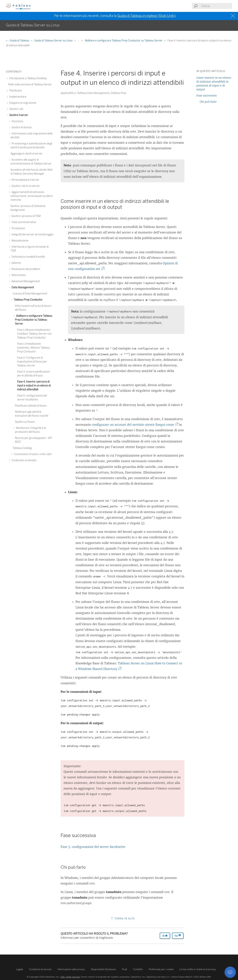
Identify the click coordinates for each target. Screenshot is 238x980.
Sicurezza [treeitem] (17, 121)
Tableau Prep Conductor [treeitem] (28, 300)
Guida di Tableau (18, 41)
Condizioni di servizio (40, 969)
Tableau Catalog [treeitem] (22, 448)
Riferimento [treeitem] (18, 275)
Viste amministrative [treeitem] (23, 222)
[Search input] (216, 6)
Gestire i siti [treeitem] (16, 109)
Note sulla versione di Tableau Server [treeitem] (30, 84)
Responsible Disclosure (103, 969)
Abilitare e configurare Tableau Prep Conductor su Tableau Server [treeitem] (34, 320)
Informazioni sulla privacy (71, 969)
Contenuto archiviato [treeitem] (23, 460)
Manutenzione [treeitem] (19, 241)
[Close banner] (233, 16)
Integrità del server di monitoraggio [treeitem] (32, 234)
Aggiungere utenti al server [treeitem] (26, 154)
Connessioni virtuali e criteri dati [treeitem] (32, 454)
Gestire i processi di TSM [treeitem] (25, 216)
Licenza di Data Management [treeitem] (30, 294)
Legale (20, 969)
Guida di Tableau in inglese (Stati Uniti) (146, 16)
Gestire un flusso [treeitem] (25, 422)
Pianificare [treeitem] (15, 91)
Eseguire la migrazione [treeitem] (22, 103)
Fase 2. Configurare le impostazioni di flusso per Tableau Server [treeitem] (32, 362)
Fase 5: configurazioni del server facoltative (93, 847)
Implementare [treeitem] (17, 97)
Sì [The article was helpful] (165, 936)
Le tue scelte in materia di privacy (198, 969)
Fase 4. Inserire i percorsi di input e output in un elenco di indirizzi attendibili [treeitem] (34, 386)
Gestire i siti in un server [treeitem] (25, 186)
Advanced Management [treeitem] (25, 281)
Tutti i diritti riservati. (70, 977)
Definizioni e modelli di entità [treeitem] (28, 257)
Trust (124, 969)
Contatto (138, 969)
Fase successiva (206, 96)
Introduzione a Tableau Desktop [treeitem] (27, 78)
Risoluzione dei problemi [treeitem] (25, 269)
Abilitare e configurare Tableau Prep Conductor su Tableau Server (124, 41)
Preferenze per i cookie (161, 969)
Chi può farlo (208, 102)
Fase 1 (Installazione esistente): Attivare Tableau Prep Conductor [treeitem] (33, 348)
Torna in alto (123, 919)
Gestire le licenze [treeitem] (21, 127)
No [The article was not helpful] (178, 936)
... (79, 41)
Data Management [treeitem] (22, 287)
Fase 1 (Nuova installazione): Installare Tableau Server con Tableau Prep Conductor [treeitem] (34, 334)
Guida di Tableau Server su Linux (54, 41)
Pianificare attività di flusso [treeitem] (31, 406)
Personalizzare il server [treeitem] (25, 180)
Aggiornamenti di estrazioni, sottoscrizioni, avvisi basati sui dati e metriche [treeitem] (32, 196)
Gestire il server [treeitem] (18, 115)
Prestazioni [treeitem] (18, 228)
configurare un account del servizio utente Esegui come (134, 425)
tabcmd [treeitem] (16, 263)
